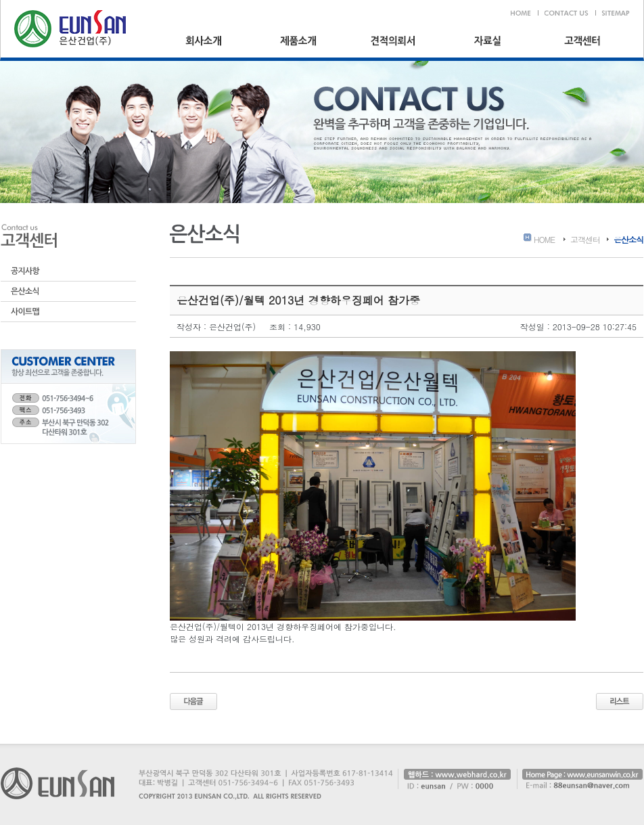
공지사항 (68, 271)
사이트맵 (68, 312)
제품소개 (298, 41)
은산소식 (68, 292)
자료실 (488, 41)
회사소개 (204, 41)
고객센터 (582, 41)
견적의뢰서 (393, 41)
